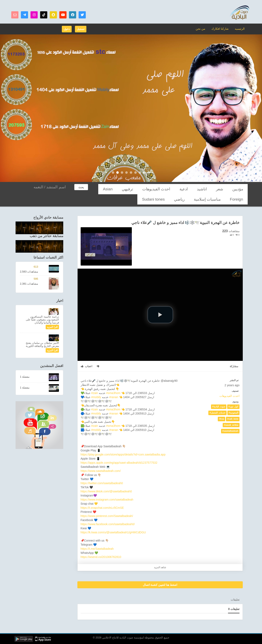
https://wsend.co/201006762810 (101, 557)
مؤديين (241, 189)
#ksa (221, 419)
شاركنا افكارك (221, 29)
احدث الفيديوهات (185, 189)
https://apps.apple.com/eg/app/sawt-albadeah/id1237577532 (119, 463)
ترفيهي (165, 189)
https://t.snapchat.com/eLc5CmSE (102, 508)
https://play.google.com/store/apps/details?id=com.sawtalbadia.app (123, 454)
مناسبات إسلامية (118, 189)
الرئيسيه (240, 29)
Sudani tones (223, 199)
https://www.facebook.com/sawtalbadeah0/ (108, 524)
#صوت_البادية (219, 407)
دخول (67, 29)
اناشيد (216, 189)
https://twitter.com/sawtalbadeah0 (102, 483)
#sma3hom (113, 393)
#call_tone (233, 419)
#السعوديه (233, 413)
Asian (152, 189)
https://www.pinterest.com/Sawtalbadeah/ (107, 516)
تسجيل (81, 29)
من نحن (203, 29)
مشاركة (234, 366)
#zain (94, 393)
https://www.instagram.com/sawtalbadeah (107, 500)
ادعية (204, 189)
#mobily (96, 397)
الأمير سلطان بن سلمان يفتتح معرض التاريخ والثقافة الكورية (42, 344)
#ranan (114, 397)
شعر (228, 189)
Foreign (138, 189)
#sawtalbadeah (230, 431)
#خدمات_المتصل (217, 413)
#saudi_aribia (231, 425)
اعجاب (87, 366)
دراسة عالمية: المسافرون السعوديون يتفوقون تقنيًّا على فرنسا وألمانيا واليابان (42, 320)
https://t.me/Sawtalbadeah (97, 549)
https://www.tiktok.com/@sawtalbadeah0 (106, 491)
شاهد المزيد (160, 567)
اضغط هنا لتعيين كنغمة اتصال (160, 585)
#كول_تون (233, 407)
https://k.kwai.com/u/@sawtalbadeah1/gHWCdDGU (113, 532)
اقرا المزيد (52, 327)
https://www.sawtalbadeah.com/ (101, 471)
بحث (81, 187)
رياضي (241, 199)
